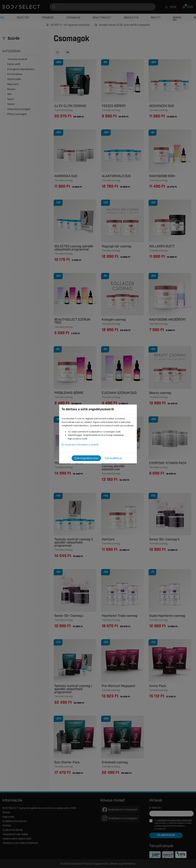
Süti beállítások (113, 458)
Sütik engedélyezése (86, 458)
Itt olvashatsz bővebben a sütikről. (80, 445)
